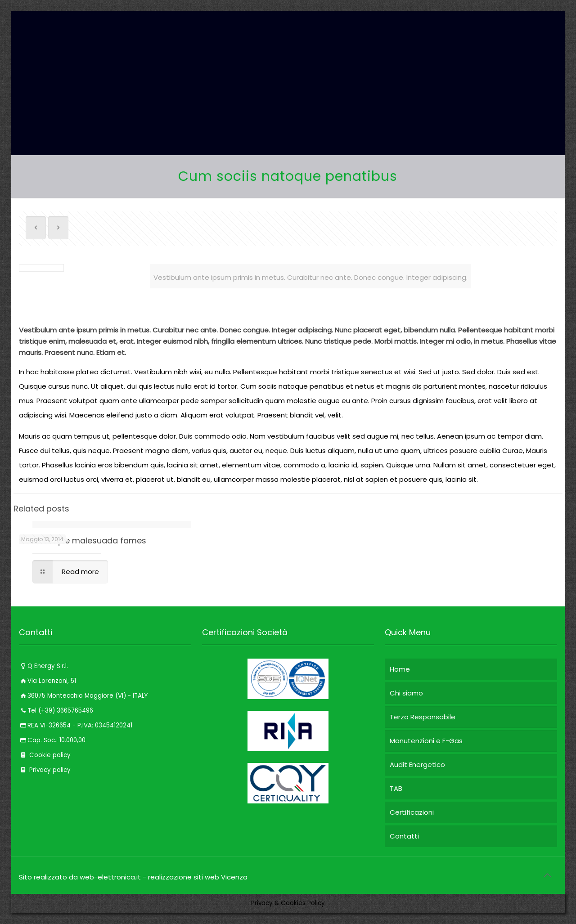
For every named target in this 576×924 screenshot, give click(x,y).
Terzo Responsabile (423, 717)
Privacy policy (45, 770)
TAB (396, 788)
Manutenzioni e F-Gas (426, 741)
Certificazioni (412, 812)
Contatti (404, 836)
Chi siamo (406, 693)
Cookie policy (45, 755)
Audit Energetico (417, 765)
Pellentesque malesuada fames (83, 540)
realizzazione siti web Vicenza (198, 877)
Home (400, 669)
